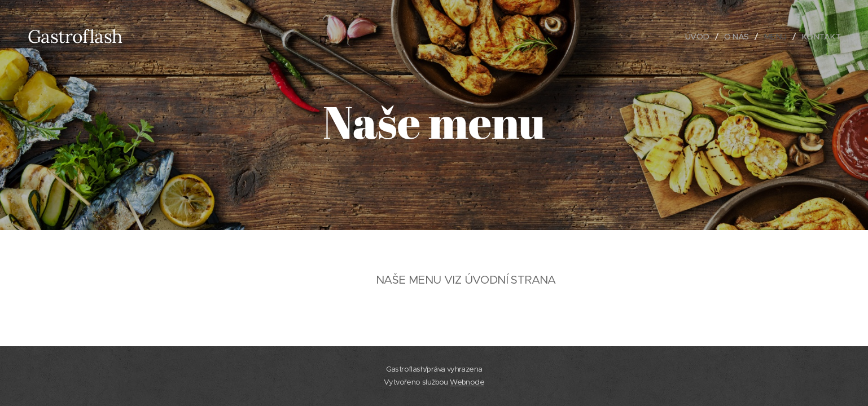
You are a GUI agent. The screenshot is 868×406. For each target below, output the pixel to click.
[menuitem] (695, 37)
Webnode (467, 382)
